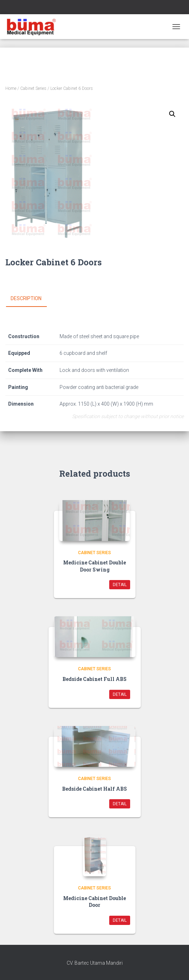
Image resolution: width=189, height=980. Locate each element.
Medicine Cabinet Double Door (94, 902)
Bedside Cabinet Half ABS (94, 789)
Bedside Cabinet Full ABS (94, 679)
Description (26, 298)
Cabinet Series (33, 88)
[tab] (31, 299)
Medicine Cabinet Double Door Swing (94, 566)
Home (11, 88)
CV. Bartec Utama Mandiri (95, 963)
